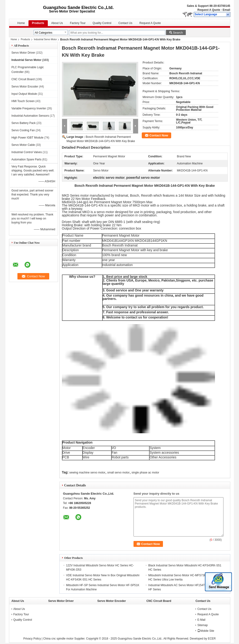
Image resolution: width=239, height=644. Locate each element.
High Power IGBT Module (28, 138)
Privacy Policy (32, 639)
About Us (57, 23)
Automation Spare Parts (26, 159)
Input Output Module (24, 94)
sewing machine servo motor (87, 473)
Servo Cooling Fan (23, 130)
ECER (212, 639)
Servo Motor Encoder (25, 87)
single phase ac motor (145, 473)
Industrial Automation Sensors (30, 116)
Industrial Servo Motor (45, 39)
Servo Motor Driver (23, 53)
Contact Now (159, 135)
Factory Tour (78, 23)
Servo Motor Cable (23, 145)
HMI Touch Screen (23, 101)
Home (21, 23)
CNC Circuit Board (23, 79)
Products (38, 23)
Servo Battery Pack (24, 123)
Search (178, 33)
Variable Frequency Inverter (29, 108)
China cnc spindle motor (58, 639)
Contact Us (125, 23)
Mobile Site (206, 631)
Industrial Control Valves (27, 152)
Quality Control (102, 23)
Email (226, 10)
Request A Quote (209, 10)
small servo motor (118, 473)
